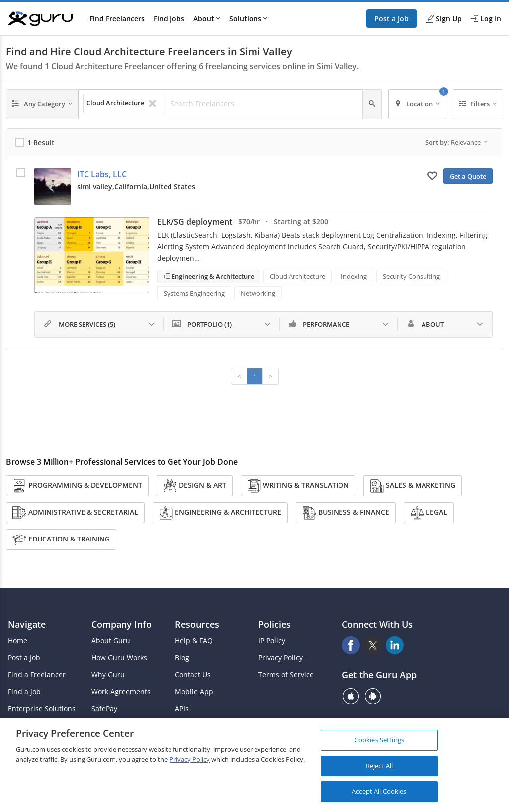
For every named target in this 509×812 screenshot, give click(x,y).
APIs (182, 709)
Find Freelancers (117, 19)
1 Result (41, 142)
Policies (275, 624)
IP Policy (272, 641)
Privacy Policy (281, 658)
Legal (429, 513)
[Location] (417, 104)
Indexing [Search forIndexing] (354, 276)
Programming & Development (77, 486)
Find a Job (24, 692)
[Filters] (478, 104)
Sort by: (457, 142)
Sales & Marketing (413, 486)
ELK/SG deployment (195, 222)
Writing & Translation (298, 486)
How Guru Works (119, 658)
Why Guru (108, 675)
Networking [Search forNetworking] (258, 293)
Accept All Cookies (379, 792)
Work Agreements (121, 692)
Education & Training (61, 540)
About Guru (111, 641)
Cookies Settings (379, 740)
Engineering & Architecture (212, 276)
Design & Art (195, 486)
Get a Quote (468, 176)
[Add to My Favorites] (432, 175)
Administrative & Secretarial (75, 513)
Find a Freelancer (37, 675)
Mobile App (194, 692)
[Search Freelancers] (264, 104)
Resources (197, 624)
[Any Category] (42, 104)
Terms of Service (286, 675)
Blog (182, 658)
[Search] (372, 104)
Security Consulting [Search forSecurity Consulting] (411, 276)
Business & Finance (346, 513)
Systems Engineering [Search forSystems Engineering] (194, 293)
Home (18, 641)
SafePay (104, 709)
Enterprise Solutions (42, 709)
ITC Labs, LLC (102, 174)
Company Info (122, 624)
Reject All (379, 766)
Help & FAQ (194, 641)
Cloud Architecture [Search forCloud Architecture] (297, 276)
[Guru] (40, 19)
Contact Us (193, 675)
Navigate (27, 624)
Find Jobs (169, 19)
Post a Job (391, 19)
